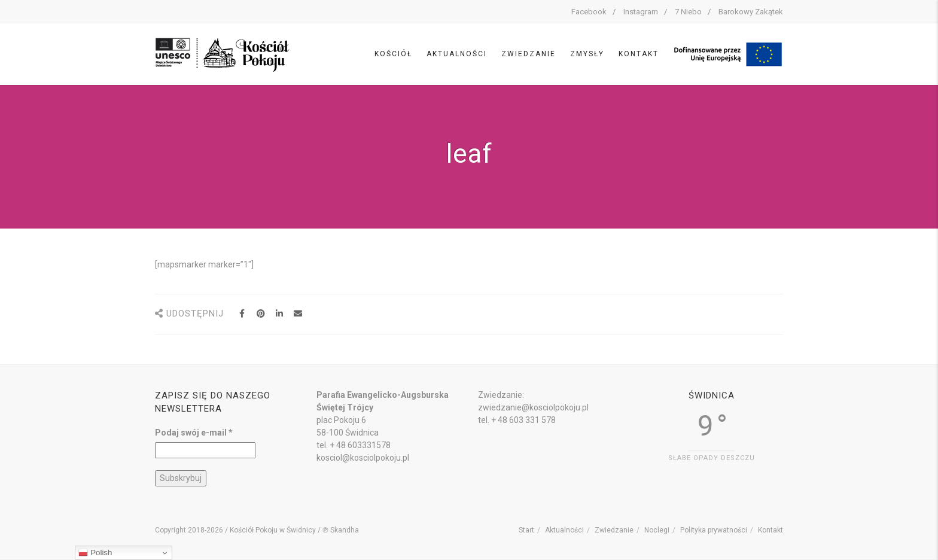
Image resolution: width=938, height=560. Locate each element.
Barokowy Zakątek (751, 12)
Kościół (393, 54)
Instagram (641, 12)
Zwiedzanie (529, 54)
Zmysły (587, 54)
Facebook (589, 12)
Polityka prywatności (714, 530)
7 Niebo (688, 12)
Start (526, 530)
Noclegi (657, 530)
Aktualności (457, 54)
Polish (95, 553)
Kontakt (639, 54)
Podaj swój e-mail (194, 433)
